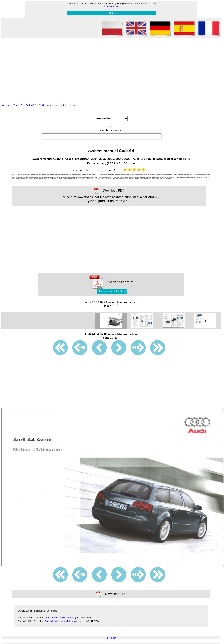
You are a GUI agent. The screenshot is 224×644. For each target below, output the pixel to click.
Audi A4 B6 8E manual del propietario (64, 621)
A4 (22, 105)
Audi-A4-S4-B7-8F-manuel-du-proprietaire (48, 105)
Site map (111, 638)
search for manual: (111, 130)
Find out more (111, 6)
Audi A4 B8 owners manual (59, 618)
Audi (16, 105)
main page (7, 105)
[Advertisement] (111, 65)
